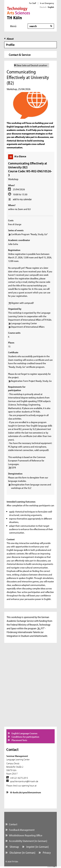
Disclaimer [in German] (22, 853)
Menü (13, 26)
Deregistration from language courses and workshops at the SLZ (31, 486)
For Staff (33, 3)
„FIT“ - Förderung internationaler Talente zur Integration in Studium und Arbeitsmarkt (27, 632)
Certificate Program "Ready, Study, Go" (29, 234)
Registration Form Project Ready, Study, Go (31, 381)
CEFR (14, 468)
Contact (13, 824)
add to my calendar (22, 199)
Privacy (46, 853)
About (10, 39)
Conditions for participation (25, 737)
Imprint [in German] (37, 847)
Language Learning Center (24, 323)
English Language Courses (24, 733)
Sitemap (14, 847)
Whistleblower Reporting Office (26, 835)
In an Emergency (47, 3)
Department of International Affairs (28, 327)
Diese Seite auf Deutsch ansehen (32, 65)
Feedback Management (22, 830)
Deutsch (43, 7)
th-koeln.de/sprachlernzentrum (25, 792)
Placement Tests (19, 740)
